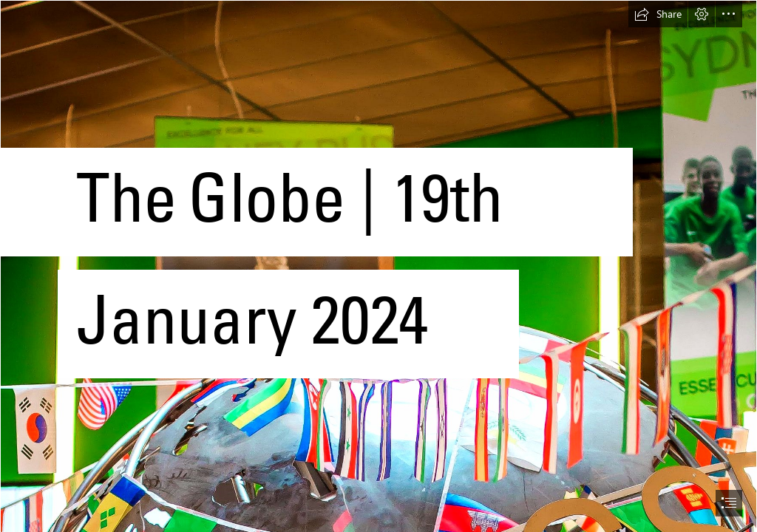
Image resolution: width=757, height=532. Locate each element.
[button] (658, 14)
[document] (378, 266)
